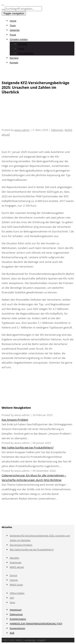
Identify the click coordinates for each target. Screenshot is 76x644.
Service (13, 575)
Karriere (14, 58)
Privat (13, 35)
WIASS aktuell (17, 567)
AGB (12, 633)
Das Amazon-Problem (15, 420)
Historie (14, 580)
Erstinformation (18, 619)
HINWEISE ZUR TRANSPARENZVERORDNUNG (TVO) (36, 624)
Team (13, 25)
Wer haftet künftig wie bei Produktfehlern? (28, 447)
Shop (12, 602)
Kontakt (14, 62)
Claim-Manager (26, 53)
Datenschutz (16, 614)
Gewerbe (15, 30)
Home (13, 21)
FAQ (12, 598)
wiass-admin (22, 130)
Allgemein (57, 130)
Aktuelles (14, 558)
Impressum (16, 610)
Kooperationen (17, 628)
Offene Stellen (17, 593)
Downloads (16, 562)
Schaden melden (19, 39)
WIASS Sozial (16, 585)
